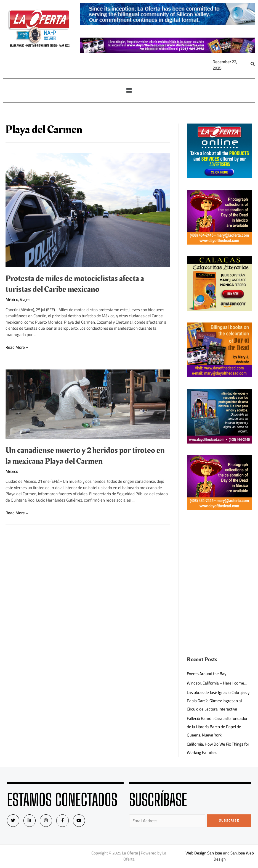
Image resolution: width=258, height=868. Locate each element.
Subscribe (229, 820)
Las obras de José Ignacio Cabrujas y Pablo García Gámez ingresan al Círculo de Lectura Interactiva (218, 701)
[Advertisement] (219, 549)
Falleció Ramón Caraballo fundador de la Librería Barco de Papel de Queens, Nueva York (218, 727)
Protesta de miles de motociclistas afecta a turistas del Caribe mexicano (75, 284)
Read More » (17, 347)
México (12, 299)
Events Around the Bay (207, 674)
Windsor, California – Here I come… (217, 683)
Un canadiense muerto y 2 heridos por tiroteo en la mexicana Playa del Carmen (85, 456)
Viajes (25, 299)
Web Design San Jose (204, 853)
